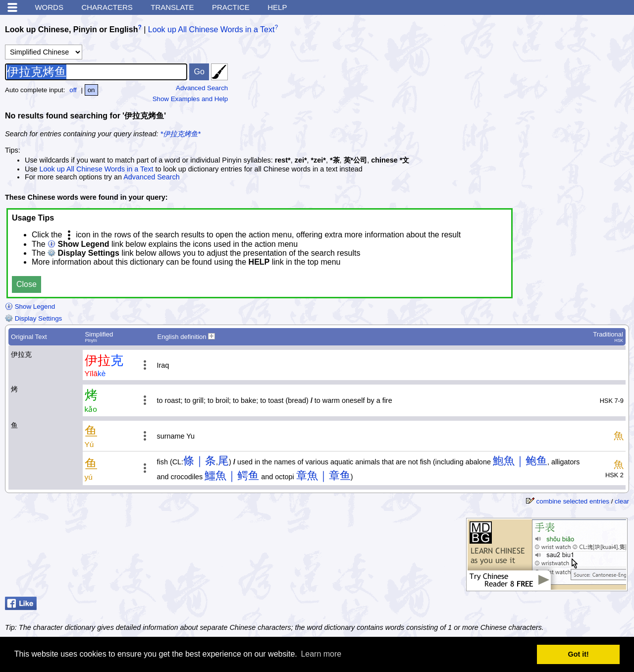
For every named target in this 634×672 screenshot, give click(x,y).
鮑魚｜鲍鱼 (520, 461)
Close (26, 284)
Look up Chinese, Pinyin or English (71, 29)
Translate (172, 7)
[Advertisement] (555, 82)
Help (277, 7)
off (73, 90)
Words (49, 7)
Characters (107, 7)
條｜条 (200, 461)
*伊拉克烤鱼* (181, 134)
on (91, 90)
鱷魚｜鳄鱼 (232, 476)
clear (622, 501)
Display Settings (33, 318)
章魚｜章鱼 (323, 476)
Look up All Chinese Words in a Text (211, 29)
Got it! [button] (579, 654)
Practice (231, 7)
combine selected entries (573, 501)
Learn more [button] (321, 654)
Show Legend (30, 307)
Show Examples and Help (190, 99)
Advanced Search (202, 88)
